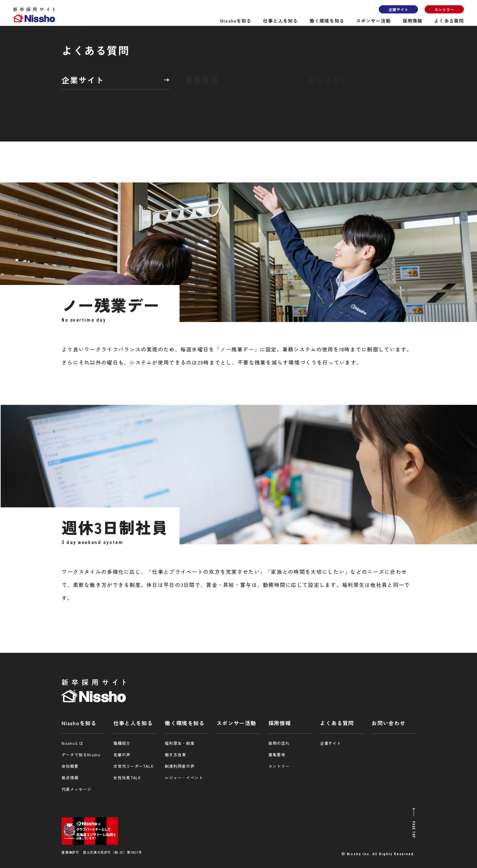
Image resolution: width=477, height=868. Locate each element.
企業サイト (398, 9)
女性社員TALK (127, 777)
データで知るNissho (81, 755)
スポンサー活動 (373, 21)
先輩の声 (122, 755)
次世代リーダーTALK (134, 766)
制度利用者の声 (180, 766)
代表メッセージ (76, 789)
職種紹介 (122, 743)
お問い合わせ (389, 723)
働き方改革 (175, 755)
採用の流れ (279, 743)
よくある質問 (449, 21)
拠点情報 (70, 777)
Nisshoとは (72, 743)
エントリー (444, 9)
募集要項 (277, 755)
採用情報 (412, 21)
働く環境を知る (327, 21)
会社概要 (70, 766)
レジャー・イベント (184, 777)
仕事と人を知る (280, 21)
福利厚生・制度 (180, 743)
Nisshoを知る (236, 21)
